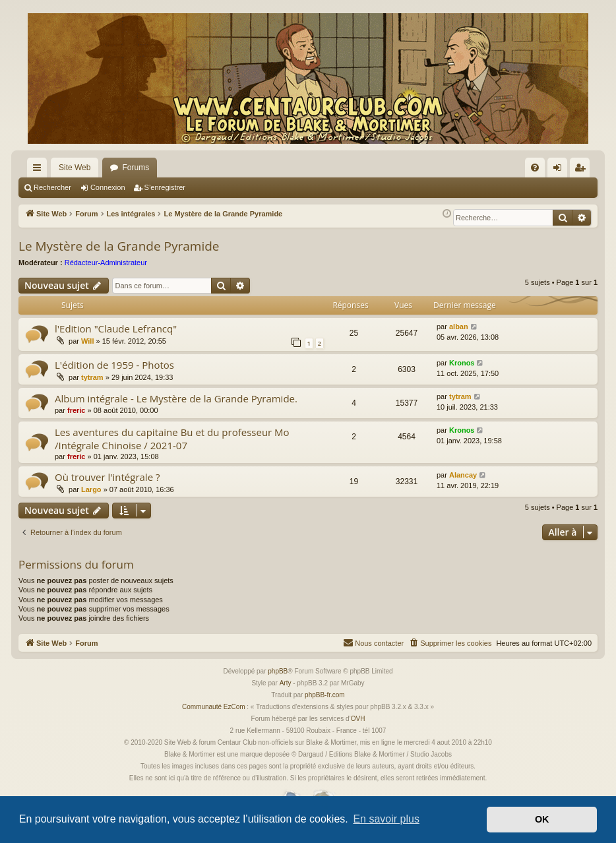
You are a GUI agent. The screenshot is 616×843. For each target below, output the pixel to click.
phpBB (278, 671)
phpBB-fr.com (325, 695)
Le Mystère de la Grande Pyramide (119, 246)
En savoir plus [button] (386, 819)
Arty (286, 683)
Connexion (108, 187)
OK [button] (542, 819)
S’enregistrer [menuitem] (583, 170)
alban (459, 327)
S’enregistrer (165, 187)
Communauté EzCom (214, 707)
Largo (91, 489)
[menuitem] (535, 168)
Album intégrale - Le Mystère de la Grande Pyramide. (176, 398)
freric (77, 410)
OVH (358, 719)
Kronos (462, 363)
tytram (92, 377)
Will (87, 341)
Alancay (463, 475)
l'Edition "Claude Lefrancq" (116, 328)
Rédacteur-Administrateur (106, 263)
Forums (136, 168)
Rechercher (52, 187)
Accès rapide (40, 170)
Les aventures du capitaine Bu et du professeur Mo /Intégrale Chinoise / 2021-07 (172, 438)
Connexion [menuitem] (560, 170)
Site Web (75, 168)
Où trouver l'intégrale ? (107, 477)
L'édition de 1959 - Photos (114, 365)
